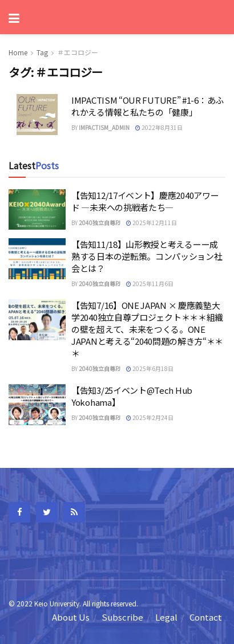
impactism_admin (104, 127)
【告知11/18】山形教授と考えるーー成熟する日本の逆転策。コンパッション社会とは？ (147, 256)
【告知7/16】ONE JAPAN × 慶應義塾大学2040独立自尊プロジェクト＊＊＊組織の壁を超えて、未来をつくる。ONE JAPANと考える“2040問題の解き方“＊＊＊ (147, 329)
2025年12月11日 (152, 223)
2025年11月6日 (150, 284)
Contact (206, 617)
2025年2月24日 (150, 417)
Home (18, 52)
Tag (42, 52)
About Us (71, 617)
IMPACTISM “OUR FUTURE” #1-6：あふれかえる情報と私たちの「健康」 (148, 106)
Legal (166, 617)
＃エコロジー (78, 52)
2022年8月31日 (159, 127)
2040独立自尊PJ (100, 223)
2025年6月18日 (150, 368)
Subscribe (122, 617)
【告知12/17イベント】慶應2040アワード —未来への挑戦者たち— (145, 201)
